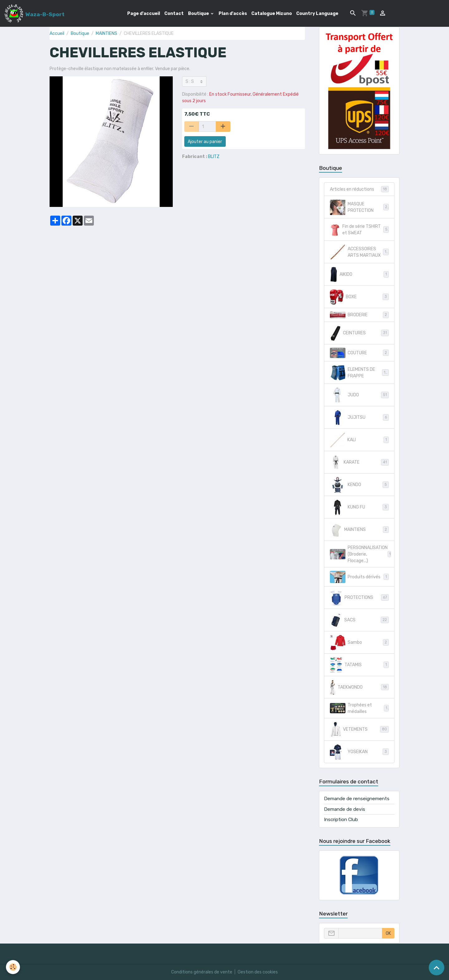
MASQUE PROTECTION (359, 207)
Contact (174, 14)
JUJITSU (359, 418)
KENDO (359, 485)
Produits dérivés (359, 577)
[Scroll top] (437, 968)
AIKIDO (359, 275)
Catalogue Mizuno (272, 14)
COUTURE (359, 353)
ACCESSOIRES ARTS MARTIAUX (359, 252)
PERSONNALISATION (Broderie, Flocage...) (361, 554)
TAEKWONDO (359, 687)
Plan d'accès (233, 14)
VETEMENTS (359, 729)
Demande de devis (345, 809)
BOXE (359, 297)
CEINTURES (359, 333)
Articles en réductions (359, 189)
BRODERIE (359, 315)
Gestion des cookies (258, 972)
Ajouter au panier (205, 142)
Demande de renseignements (357, 799)
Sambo (359, 643)
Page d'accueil (144, 14)
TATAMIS (359, 665)
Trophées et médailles (359, 708)
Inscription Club (341, 820)
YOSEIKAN (359, 752)
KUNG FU (359, 507)
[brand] (34, 13)
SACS (359, 620)
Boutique (199, 14)
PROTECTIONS (359, 598)
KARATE (359, 462)
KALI (359, 440)
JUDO (359, 395)
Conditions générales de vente (202, 972)
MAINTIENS (106, 33)
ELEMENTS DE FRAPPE (359, 373)
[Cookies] (13, 967)
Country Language (317, 14)
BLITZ (214, 157)
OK (388, 933)
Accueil (57, 33)
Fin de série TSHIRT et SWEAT (359, 230)
